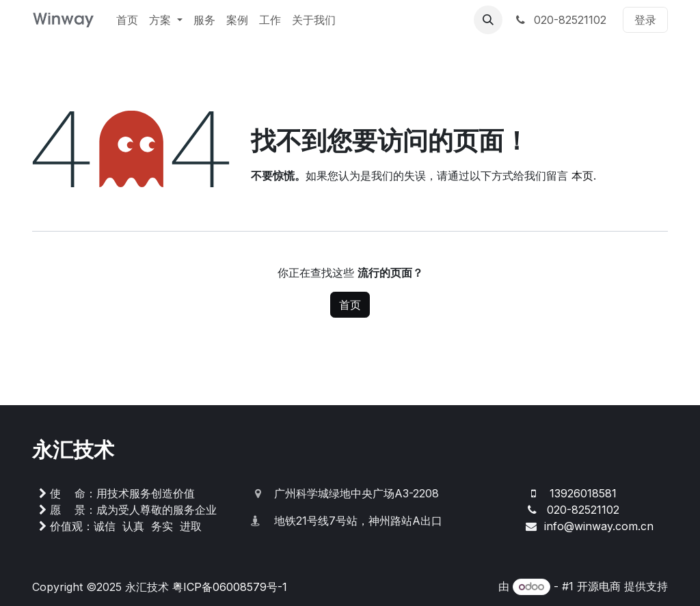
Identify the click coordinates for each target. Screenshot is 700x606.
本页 (582, 176)
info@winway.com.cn (599, 526)
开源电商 (599, 586)
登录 (645, 20)
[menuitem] (127, 20)
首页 (350, 305)
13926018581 (583, 493)
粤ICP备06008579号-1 (230, 587)
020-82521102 (560, 20)
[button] (488, 20)
